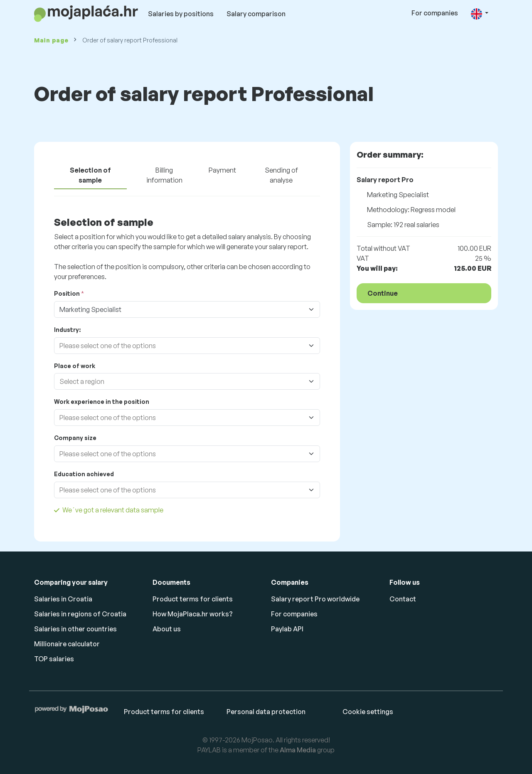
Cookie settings (368, 712)
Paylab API (287, 629)
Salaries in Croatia (63, 599)
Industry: (67, 330)
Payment (222, 170)
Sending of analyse (281, 175)
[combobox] (179, 346)
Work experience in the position (102, 402)
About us (167, 629)
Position (67, 293)
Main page (51, 40)
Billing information (164, 175)
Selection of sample (90, 175)
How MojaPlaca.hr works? (193, 614)
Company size (75, 438)
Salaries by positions (181, 14)
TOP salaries (54, 659)
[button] (480, 14)
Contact (403, 599)
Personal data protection (266, 712)
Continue (383, 293)
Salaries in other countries (75, 629)
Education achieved (84, 474)
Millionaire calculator (67, 644)
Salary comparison (256, 14)
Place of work (75, 366)
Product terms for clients (193, 599)
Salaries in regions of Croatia (80, 614)
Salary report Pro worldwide (315, 599)
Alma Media (298, 750)
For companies (435, 13)
